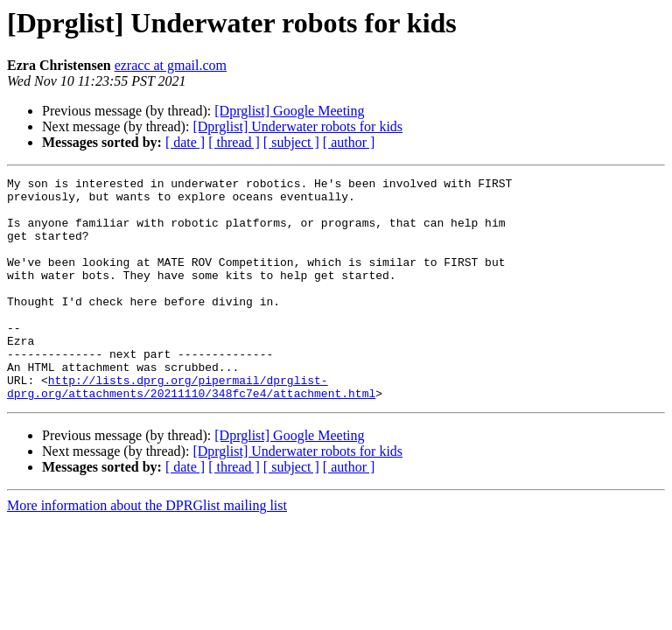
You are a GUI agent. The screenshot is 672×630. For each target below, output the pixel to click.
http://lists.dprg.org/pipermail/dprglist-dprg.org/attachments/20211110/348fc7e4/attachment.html (191, 430)
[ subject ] (291, 142)
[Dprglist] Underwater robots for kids (297, 126)
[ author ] (349, 142)
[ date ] (185, 142)
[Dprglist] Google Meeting (289, 111)
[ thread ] (234, 142)
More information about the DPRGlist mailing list (147, 550)
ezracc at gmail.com (171, 65)
